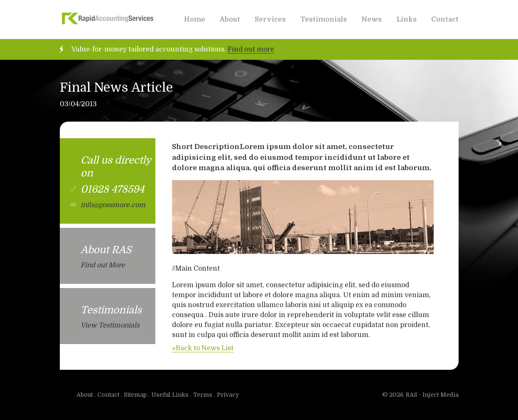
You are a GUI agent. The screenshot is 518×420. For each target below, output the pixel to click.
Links (406, 20)
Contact (445, 20)
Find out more (251, 49)
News (372, 20)
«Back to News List (203, 348)
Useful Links (170, 395)
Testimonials (324, 20)
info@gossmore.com (113, 205)
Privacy (228, 395)
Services (270, 20)
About (230, 20)
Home (195, 20)
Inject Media (441, 395)
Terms (203, 395)
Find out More (103, 265)
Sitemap (135, 395)
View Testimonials (110, 325)
